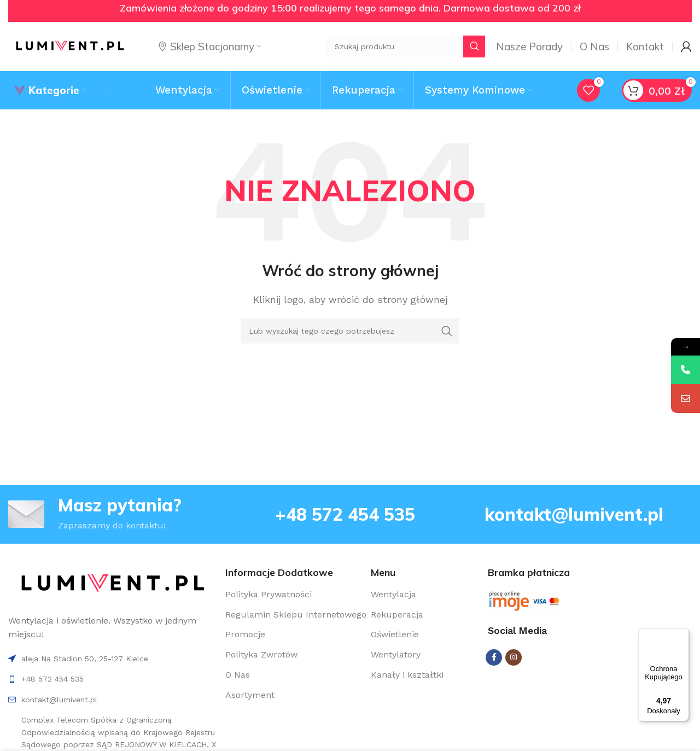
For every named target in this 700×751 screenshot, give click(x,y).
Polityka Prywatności (269, 594)
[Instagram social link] (514, 657)
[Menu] (682, 635)
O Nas (238, 675)
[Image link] (112, 583)
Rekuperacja (397, 615)
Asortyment (250, 695)
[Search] (350, 331)
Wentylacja (393, 594)
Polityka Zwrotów (261, 654)
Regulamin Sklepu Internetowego (296, 615)
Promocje (245, 634)
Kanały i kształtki (407, 675)
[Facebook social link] (494, 657)
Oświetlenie (395, 634)
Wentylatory (396, 654)
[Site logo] (70, 46)
